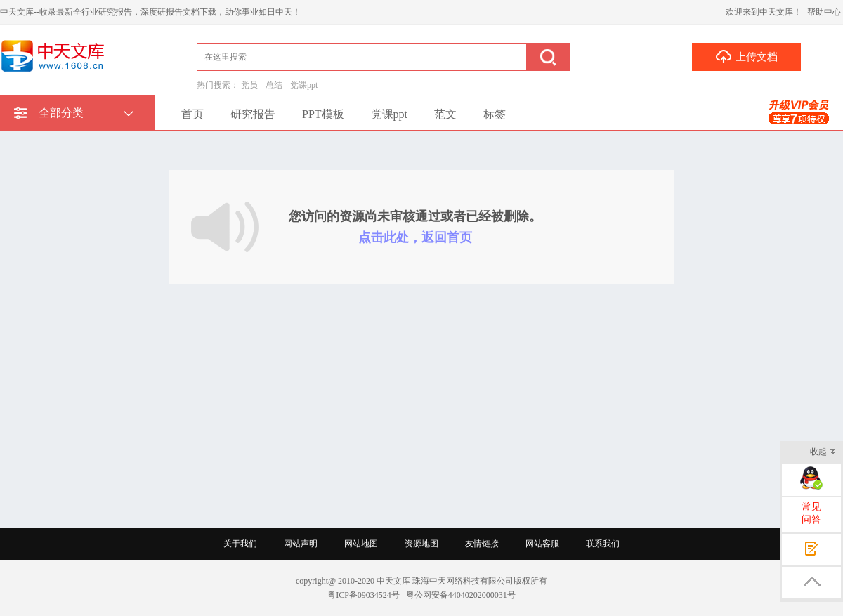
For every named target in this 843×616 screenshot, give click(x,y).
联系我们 (603, 544)
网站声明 (301, 544)
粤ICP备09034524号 (364, 595)
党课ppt (304, 85)
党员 (249, 85)
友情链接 (482, 544)
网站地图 (361, 544)
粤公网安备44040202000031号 (461, 595)
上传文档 (746, 56)
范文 (445, 114)
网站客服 (542, 544)
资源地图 (421, 544)
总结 (274, 85)
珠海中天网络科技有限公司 (463, 581)
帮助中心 (824, 12)
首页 (192, 114)
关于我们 (240, 544)
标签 (495, 114)
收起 (823, 453)
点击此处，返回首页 (415, 237)
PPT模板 (323, 114)
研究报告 (253, 114)
